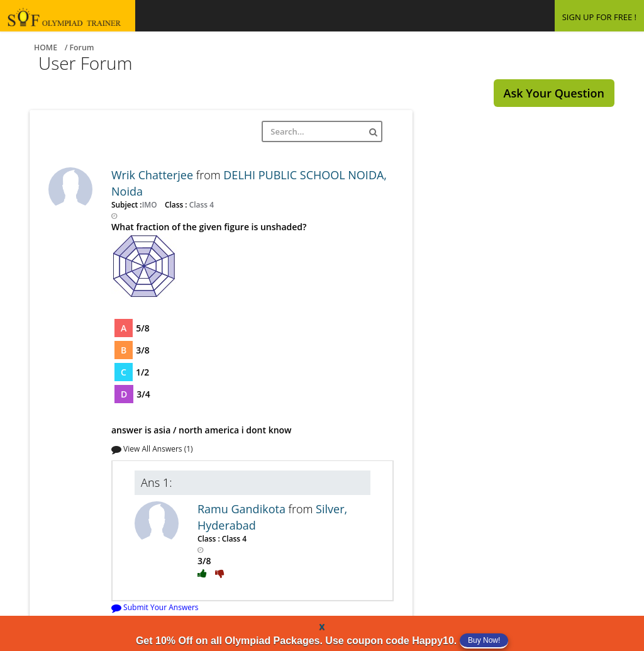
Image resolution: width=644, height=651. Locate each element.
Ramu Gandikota (243, 509)
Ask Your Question (554, 93)
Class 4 (201, 204)
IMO (151, 204)
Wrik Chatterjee (154, 175)
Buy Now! (484, 640)
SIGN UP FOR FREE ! (599, 17)
